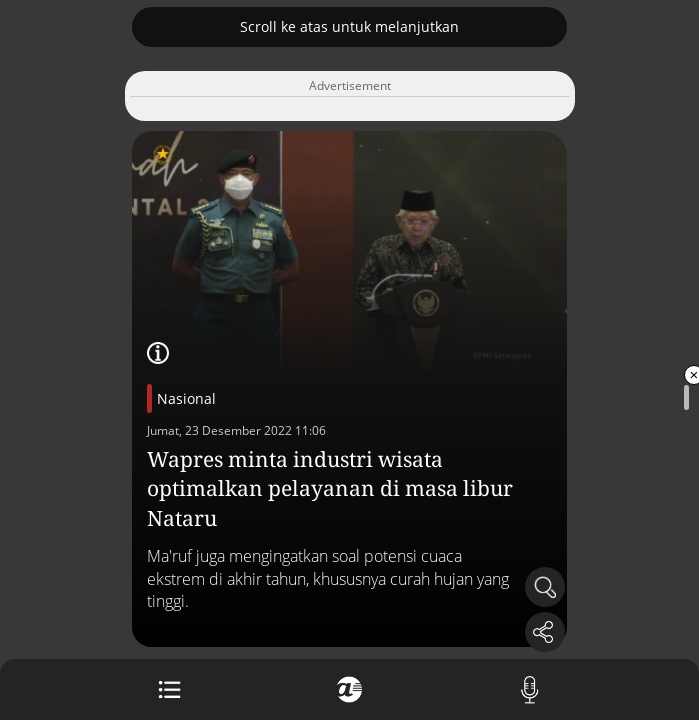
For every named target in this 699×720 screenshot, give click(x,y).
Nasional (186, 398)
